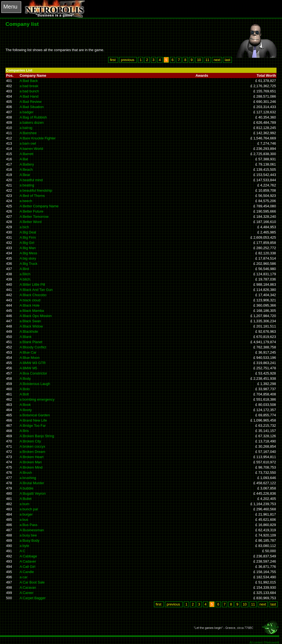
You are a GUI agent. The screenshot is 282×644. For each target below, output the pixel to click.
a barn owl (28, 143)
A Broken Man (31, 462)
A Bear (25, 175)
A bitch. (25, 279)
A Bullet (25, 499)
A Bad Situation (32, 107)
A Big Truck (29, 264)
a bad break (29, 86)
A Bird (24, 269)
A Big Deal (28, 232)
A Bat (24, 159)
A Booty (26, 410)
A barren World (31, 149)
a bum (25, 504)
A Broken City (30, 441)
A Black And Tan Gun (36, 290)
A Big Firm (28, 237)
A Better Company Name (39, 206)
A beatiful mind (31, 180)
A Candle (27, 572)
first (113, 60)
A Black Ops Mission (36, 316)
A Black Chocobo (33, 295)
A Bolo (25, 389)
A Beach (26, 170)
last (227, 60)
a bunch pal (29, 509)
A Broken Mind (31, 467)
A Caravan (28, 587)
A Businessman (32, 530)
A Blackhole (29, 331)
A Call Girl (27, 567)
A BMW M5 (28, 368)
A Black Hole (30, 305)
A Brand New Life (33, 420)
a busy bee (28, 535)
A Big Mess (28, 253)
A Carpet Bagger (33, 598)
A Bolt (24, 394)
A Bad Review (31, 102)
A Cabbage (28, 556)
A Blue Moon (30, 358)
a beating (27, 185)
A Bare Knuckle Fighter (38, 138)
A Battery (27, 164)
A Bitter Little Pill (32, 284)
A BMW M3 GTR (33, 363)
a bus (24, 520)
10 (199, 60)
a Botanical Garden (35, 415)
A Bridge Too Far (33, 426)
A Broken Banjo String (37, 436)
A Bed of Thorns (32, 196)
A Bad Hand (29, 96)
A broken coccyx (32, 446)
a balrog (26, 128)
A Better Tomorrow (34, 217)
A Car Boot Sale (32, 582)
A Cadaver (28, 561)
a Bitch (25, 274)
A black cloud (30, 300)
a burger (26, 514)
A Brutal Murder (32, 483)
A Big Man (28, 248)
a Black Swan (30, 321)
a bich (24, 227)
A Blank (25, 337)
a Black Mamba (32, 311)
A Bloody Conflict (33, 347)
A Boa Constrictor (33, 373)
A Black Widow (31, 326)
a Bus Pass (29, 525)
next (217, 60)
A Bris (24, 431)
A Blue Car (28, 352)
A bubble (26, 488)
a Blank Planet (31, 342)
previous (128, 60)
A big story (28, 258)
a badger (27, 112)
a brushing (28, 478)
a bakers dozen (32, 123)
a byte (24, 546)
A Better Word (30, 222)
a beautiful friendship (36, 190)
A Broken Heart (32, 457)
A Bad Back (29, 81)
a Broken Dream (32, 452)
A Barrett (26, 154)
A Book (25, 405)
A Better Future (31, 211)
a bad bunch (29, 91)
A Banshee (28, 133)
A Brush (26, 473)
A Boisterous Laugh (35, 384)
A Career (27, 593)
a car (23, 577)
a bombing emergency (37, 399)
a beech (26, 201)
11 (207, 60)
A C (22, 551)
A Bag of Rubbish (33, 117)
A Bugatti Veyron (33, 493)
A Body (25, 379)
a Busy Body (29, 540)
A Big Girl (27, 243)
